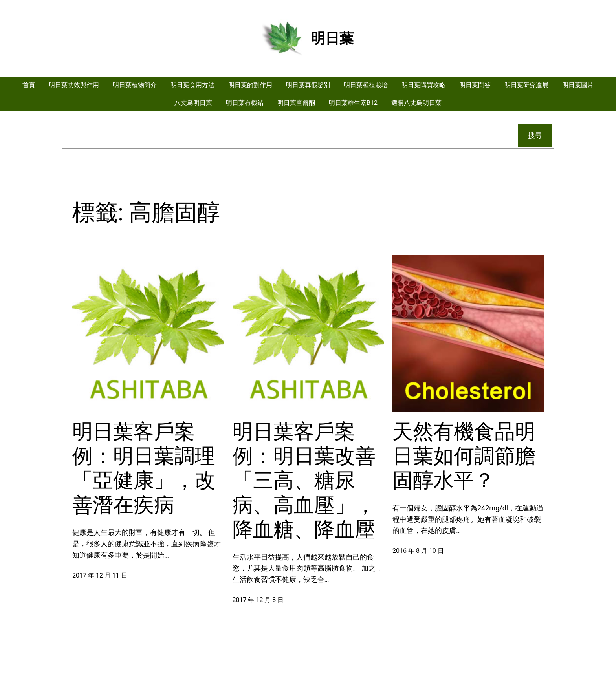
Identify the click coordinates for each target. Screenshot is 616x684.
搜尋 (535, 135)
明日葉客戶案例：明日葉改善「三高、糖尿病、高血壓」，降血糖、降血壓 (304, 481)
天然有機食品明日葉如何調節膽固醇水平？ (464, 456)
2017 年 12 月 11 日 (100, 575)
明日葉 (332, 38)
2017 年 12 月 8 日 (258, 600)
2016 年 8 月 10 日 (418, 551)
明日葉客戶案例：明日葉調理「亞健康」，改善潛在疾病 (144, 468)
